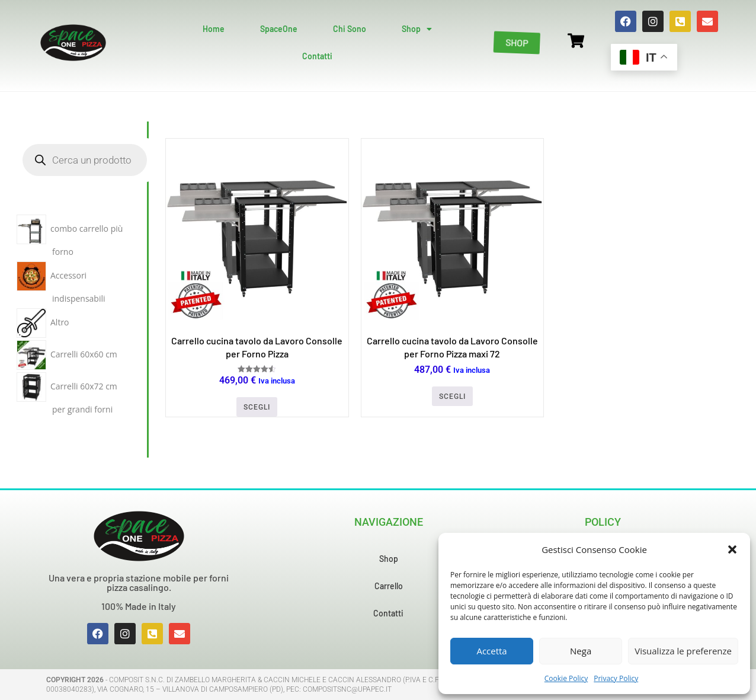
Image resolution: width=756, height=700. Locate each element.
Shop (417, 29)
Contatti (317, 56)
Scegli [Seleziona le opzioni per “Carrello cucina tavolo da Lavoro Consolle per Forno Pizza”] (257, 407)
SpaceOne (279, 29)
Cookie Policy (566, 678)
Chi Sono (350, 29)
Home (214, 29)
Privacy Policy (616, 678)
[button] (732, 549)
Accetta (491, 651)
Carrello (389, 586)
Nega (581, 651)
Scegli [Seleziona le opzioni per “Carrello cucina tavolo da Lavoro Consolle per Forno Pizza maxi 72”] (452, 397)
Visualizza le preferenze (683, 651)
